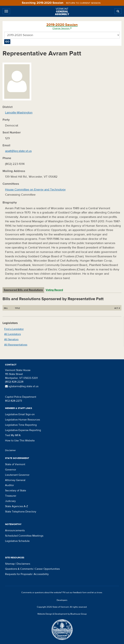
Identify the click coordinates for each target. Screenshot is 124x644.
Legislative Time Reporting (21, 425)
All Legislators (13, 334)
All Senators (11, 339)
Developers (62, 600)
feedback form (80, 593)
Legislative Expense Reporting (23, 430)
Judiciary (10, 501)
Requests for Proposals (19, 574)
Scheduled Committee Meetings (24, 536)
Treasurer (11, 496)
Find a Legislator (14, 329)
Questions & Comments (19, 569)
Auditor (9, 485)
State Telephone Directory (21, 512)
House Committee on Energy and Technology (35, 190)
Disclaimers (23, 564)
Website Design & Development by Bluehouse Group (62, 614)
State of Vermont (15, 464)
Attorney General (15, 480)
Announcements (15, 530)
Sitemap (10, 564)
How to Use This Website (20, 441)
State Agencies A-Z (16, 506)
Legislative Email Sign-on (20, 414)
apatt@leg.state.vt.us (18, 151)
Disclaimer (10, 450)
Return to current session (83, 3)
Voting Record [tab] (54, 290)
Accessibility (41, 574)
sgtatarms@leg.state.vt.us (22, 386)
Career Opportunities (47, 569)
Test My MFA (13, 435)
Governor (11, 470)
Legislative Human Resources (22, 420)
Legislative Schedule (17, 541)
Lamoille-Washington (19, 113)
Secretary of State (16, 491)
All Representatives (16, 345)
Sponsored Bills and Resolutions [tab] (23, 290)
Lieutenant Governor (17, 475)
